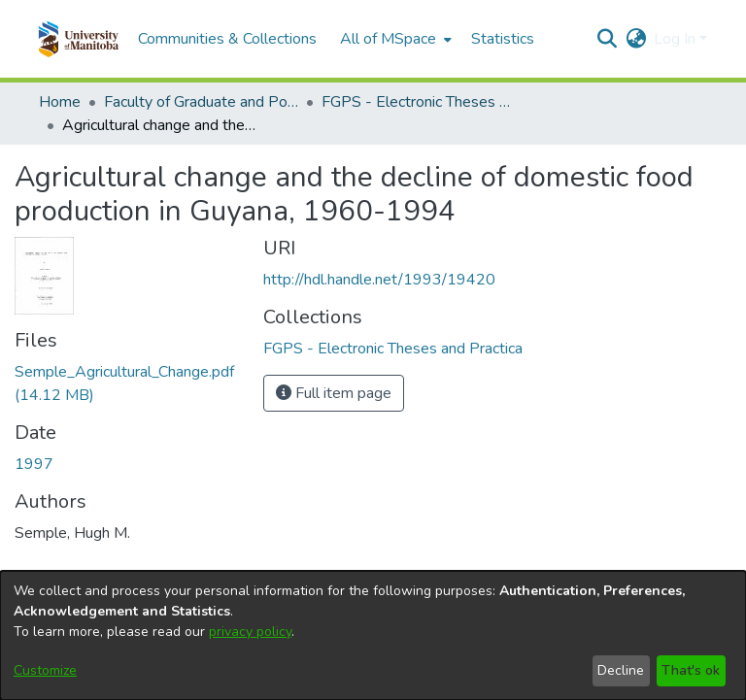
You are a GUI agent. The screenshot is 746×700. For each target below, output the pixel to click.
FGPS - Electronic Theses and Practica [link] (419, 102)
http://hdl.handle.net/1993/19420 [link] (379, 280)
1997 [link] (34, 464)
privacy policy (250, 632)
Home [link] (60, 102)
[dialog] (373, 635)
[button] (78, 39)
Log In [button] (677, 39)
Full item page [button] (334, 393)
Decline (621, 670)
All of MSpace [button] (388, 39)
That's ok (691, 670)
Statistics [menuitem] (503, 39)
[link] (393, 349)
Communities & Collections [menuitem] (227, 39)
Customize (45, 670)
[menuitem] (394, 39)
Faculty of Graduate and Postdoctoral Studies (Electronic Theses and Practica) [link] (201, 102)
